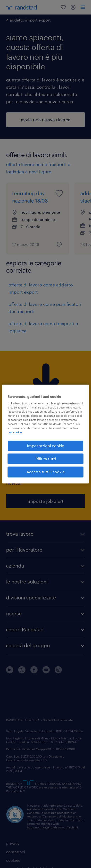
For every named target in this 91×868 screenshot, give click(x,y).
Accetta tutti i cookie (45, 472)
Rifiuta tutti (46, 459)
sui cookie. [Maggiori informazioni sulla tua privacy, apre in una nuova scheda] (16, 432)
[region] (45, 434)
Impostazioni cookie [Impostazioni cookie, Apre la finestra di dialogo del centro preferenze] (45, 446)
